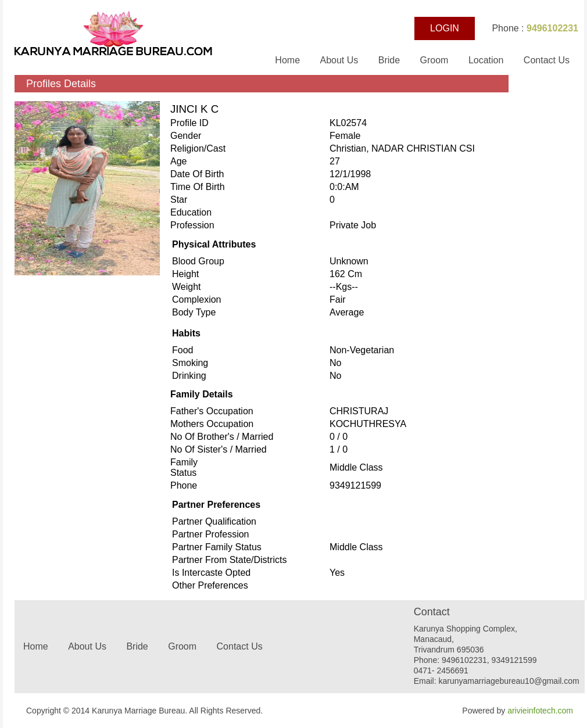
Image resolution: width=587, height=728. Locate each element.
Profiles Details (61, 84)
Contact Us (547, 60)
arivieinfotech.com (540, 711)
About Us (340, 60)
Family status (184, 467)
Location (486, 60)
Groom (434, 60)
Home (289, 60)
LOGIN (445, 28)
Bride (391, 60)
